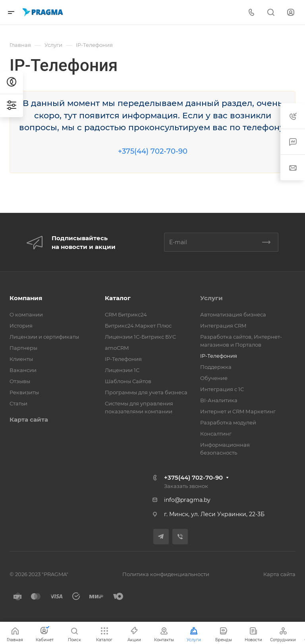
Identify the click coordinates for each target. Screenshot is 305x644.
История (21, 326)
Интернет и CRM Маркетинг (238, 411)
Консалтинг (216, 434)
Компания (26, 298)
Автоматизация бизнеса (233, 314)
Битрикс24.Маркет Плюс (138, 326)
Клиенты (21, 359)
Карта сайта (29, 419)
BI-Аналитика (219, 400)
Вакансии (23, 370)
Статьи (18, 403)
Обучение (214, 378)
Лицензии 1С (122, 370)
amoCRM (117, 348)
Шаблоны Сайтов (128, 381)
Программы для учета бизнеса (146, 392)
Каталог (118, 298)
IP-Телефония (123, 359)
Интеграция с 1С (222, 389)
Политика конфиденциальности (166, 574)
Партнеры (23, 348)
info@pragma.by (187, 500)
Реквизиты (24, 392)
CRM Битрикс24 (126, 314)
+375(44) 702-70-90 (153, 151)
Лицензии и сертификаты (44, 337)
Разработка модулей (228, 422)
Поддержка (216, 367)
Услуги (211, 298)
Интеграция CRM (223, 326)
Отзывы (20, 381)
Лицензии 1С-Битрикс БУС (140, 337)
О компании (26, 314)
